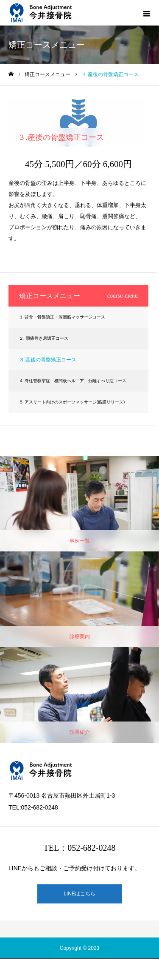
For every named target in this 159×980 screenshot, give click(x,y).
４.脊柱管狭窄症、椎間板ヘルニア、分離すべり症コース (73, 381)
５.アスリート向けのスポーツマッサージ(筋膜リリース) (72, 402)
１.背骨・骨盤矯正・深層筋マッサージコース (62, 317)
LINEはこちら (79, 894)
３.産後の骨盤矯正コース (48, 360)
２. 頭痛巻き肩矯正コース (44, 338)
